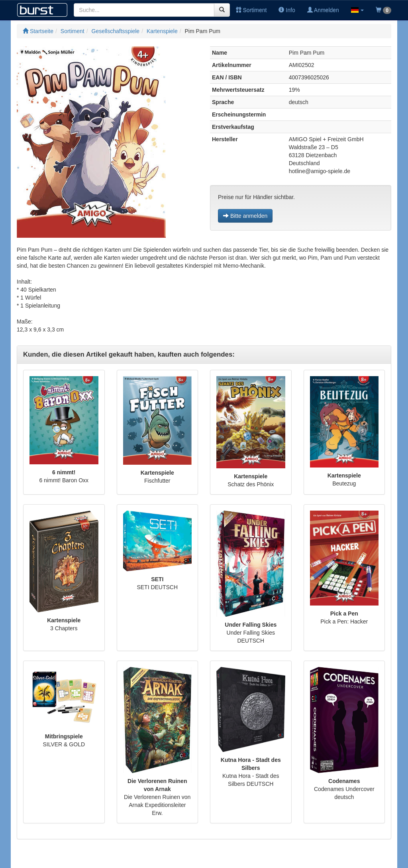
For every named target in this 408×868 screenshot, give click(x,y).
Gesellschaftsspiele (116, 31)
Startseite (38, 31)
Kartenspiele (162, 31)
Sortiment (251, 10)
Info (287, 10)
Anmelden (323, 10)
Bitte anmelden (245, 216)
